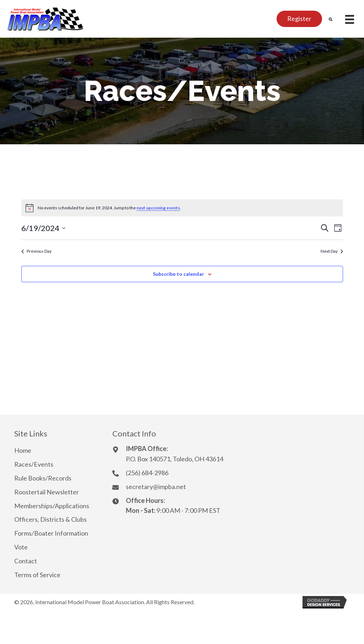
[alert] (182, 208)
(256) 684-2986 (147, 473)
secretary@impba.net (156, 487)
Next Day (332, 251)
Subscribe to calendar (178, 274)
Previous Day (36, 251)
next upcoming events (158, 208)
